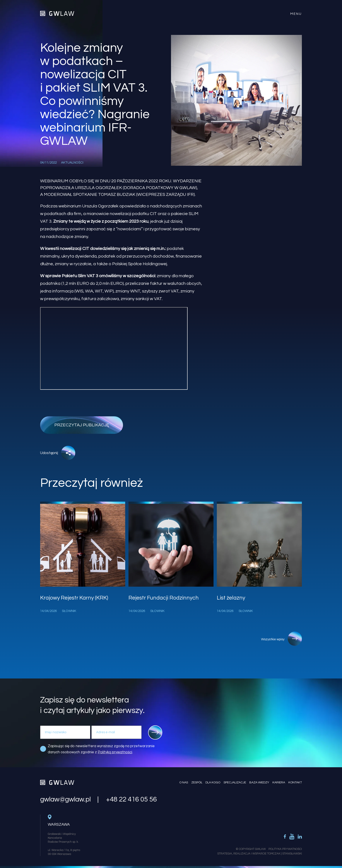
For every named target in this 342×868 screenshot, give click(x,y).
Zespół (197, 783)
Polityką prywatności (115, 752)
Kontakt (295, 783)
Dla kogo (213, 783)
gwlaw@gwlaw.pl (65, 800)
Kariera (279, 783)
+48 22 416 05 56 (131, 800)
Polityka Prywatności (285, 849)
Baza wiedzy (259, 783)
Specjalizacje (235, 783)
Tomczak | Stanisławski (285, 854)
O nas (184, 783)
